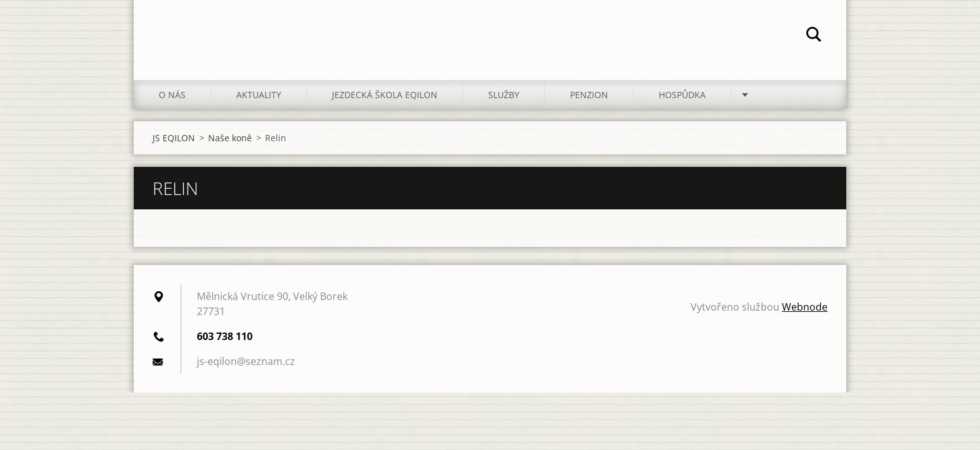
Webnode (805, 307)
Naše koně (230, 138)
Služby (504, 95)
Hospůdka (682, 95)
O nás (172, 95)
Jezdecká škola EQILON (385, 95)
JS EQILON (174, 138)
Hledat (814, 36)
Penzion (589, 95)
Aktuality (259, 95)
